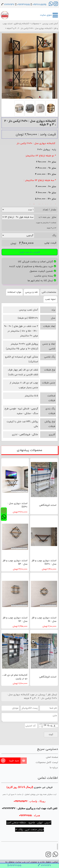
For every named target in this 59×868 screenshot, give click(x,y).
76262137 (9, 5)
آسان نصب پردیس (50, 24)
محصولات (35, 24)
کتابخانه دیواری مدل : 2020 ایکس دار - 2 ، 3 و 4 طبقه (29, 28)
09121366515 (24, 5)
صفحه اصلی (52, 757)
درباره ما (54, 767)
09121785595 (39, 5)
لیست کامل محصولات (47, 762)
